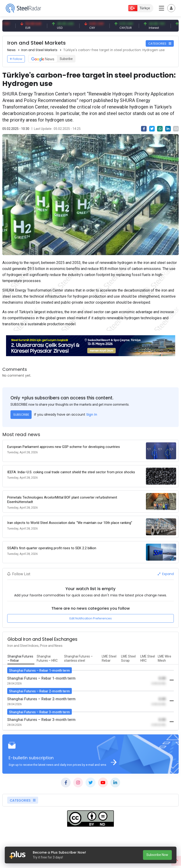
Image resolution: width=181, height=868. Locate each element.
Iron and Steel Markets (39, 50)
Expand (166, 574)
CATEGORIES (160, 44)
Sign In (92, 414)
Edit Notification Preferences (91, 618)
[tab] (21, 659)
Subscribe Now (157, 855)
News (11, 50)
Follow (16, 59)
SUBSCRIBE (21, 415)
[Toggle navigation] (171, 8)
